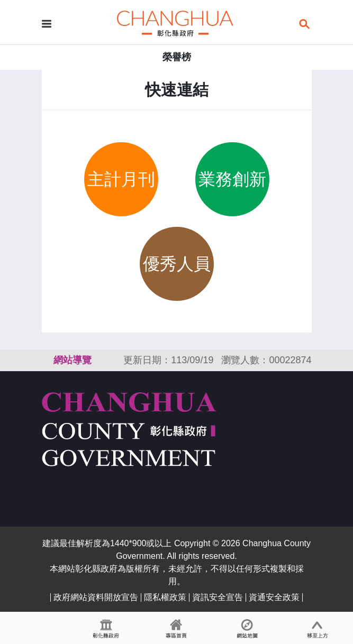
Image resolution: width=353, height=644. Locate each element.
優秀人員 (177, 264)
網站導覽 (73, 360)
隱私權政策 (165, 597)
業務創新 (232, 179)
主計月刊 (121, 179)
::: (47, 360)
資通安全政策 (274, 597)
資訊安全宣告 (218, 597)
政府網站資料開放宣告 (96, 597)
